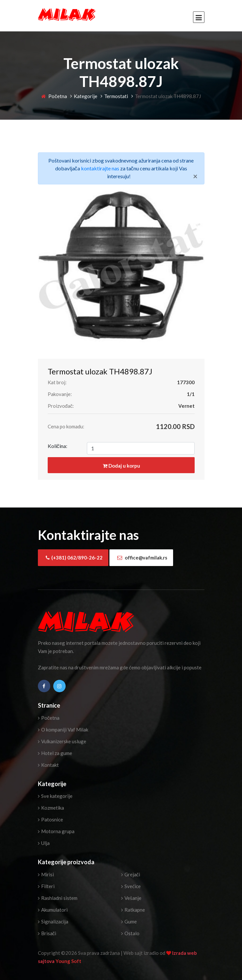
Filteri (46, 886)
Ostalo (130, 933)
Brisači (47, 933)
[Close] (195, 176)
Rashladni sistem (58, 898)
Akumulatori (53, 910)
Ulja (44, 843)
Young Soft (68, 961)
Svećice (131, 886)
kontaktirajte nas (100, 168)
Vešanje (131, 898)
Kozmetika (51, 808)
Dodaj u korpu (121, 466)
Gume (129, 921)
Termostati (116, 96)
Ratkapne (133, 910)
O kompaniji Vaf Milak (63, 730)
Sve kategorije (55, 796)
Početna (54, 96)
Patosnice (50, 819)
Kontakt (48, 765)
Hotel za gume (55, 753)
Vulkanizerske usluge (62, 741)
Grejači (131, 874)
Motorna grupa (56, 831)
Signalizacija (53, 921)
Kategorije (86, 96)
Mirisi (46, 874)
